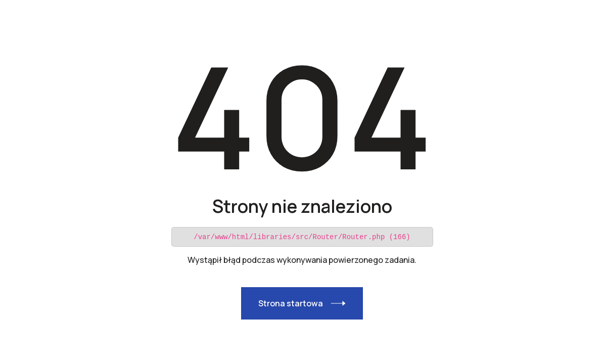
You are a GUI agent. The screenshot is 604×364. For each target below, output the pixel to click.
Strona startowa (291, 303)
